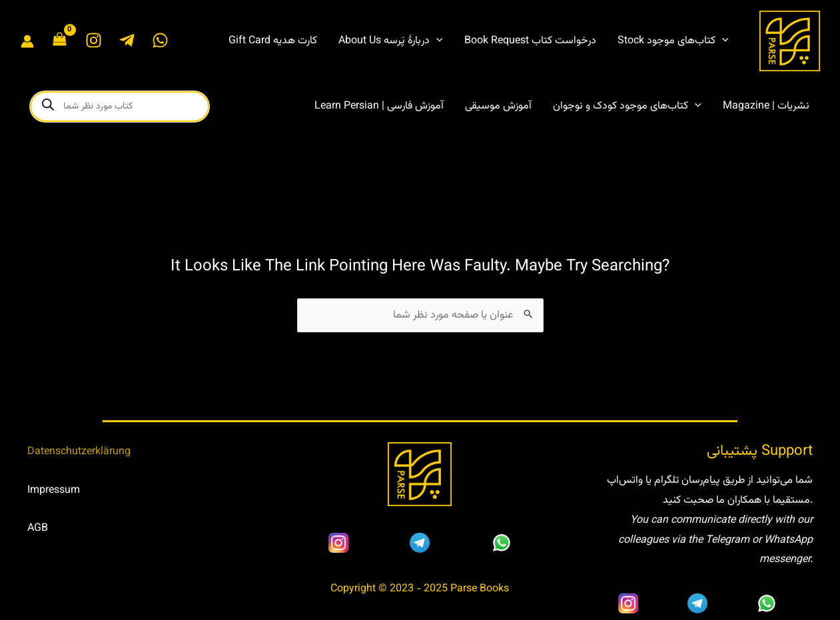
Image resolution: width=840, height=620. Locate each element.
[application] (436, 41)
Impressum (54, 490)
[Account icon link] (27, 41)
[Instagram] (94, 40)
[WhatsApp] (160, 40)
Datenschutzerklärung (79, 452)
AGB (38, 528)
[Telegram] (127, 40)
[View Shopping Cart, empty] (60, 41)
